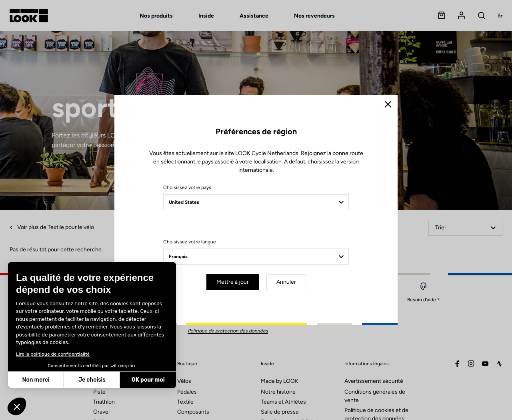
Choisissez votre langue (190, 242)
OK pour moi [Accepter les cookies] (148, 380)
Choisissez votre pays (187, 187)
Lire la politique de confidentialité (53, 354)
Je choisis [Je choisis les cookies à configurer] (92, 380)
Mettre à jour (233, 282)
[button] (17, 406)
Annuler (286, 282)
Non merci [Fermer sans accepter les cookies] (36, 380)
